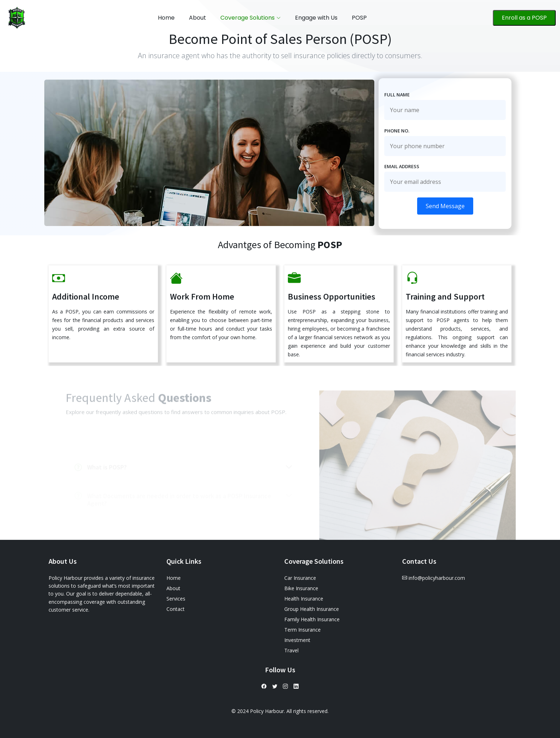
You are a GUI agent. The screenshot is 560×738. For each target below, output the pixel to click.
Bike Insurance (301, 588)
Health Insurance (304, 599)
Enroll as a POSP (524, 18)
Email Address (402, 166)
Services (176, 599)
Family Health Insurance (312, 619)
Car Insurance (300, 578)
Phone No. (397, 131)
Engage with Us (316, 18)
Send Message (445, 206)
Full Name (397, 95)
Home (166, 18)
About (197, 18)
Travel (291, 650)
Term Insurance (302, 630)
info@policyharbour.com (437, 578)
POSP (359, 18)
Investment (297, 640)
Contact (176, 609)
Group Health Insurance (312, 609)
